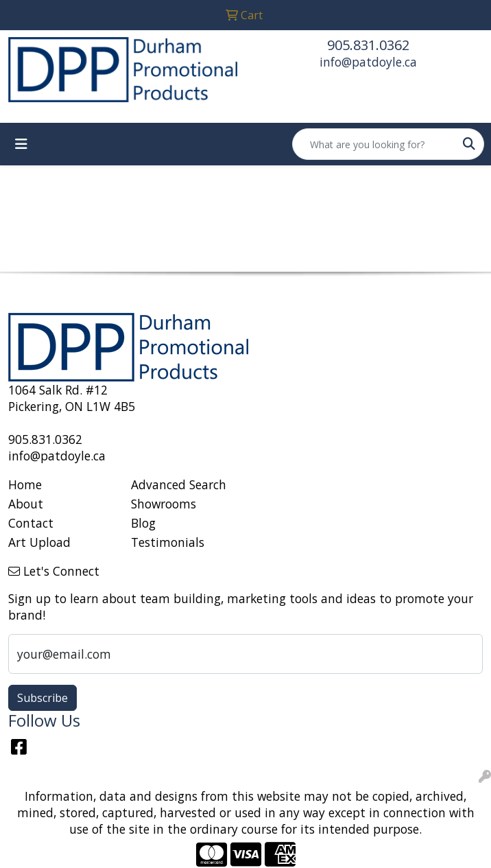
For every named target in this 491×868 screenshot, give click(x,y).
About (26, 504)
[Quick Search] (374, 144)
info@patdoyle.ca (368, 62)
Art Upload (39, 542)
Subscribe (43, 698)
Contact (31, 523)
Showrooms (164, 504)
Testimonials (168, 542)
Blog (143, 523)
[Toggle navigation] (21, 144)
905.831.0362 (368, 45)
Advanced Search (179, 484)
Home (25, 484)
